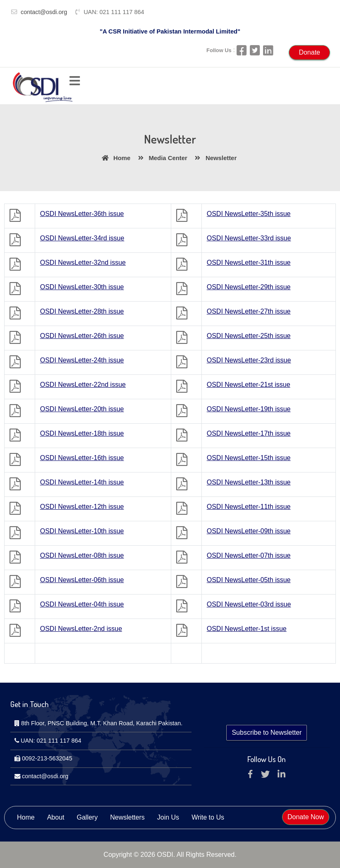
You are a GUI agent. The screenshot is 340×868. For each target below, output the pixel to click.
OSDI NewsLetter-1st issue (247, 629)
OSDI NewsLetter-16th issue (82, 458)
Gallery (87, 817)
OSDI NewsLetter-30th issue (82, 287)
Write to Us (208, 817)
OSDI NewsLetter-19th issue (249, 409)
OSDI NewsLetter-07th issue (249, 555)
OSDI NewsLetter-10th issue (82, 531)
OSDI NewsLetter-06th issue (82, 580)
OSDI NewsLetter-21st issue (249, 385)
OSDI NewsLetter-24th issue (82, 360)
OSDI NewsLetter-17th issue (249, 433)
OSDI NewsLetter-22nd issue (83, 385)
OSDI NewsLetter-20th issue (82, 409)
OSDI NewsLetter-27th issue (249, 311)
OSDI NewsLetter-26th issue (82, 336)
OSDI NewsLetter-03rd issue (249, 604)
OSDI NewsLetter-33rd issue (249, 238)
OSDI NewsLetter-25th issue (249, 336)
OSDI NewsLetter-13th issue (249, 482)
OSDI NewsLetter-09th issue (249, 531)
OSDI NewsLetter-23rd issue (249, 360)
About (56, 817)
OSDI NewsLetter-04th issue (82, 604)
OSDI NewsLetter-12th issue (82, 507)
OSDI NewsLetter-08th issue (82, 555)
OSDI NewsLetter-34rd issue (82, 238)
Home (115, 158)
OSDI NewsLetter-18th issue (82, 433)
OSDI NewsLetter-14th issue (82, 482)
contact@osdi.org (44, 12)
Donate (309, 52)
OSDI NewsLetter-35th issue (249, 214)
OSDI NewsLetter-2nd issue (81, 629)
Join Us (168, 817)
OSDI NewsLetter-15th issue (249, 458)
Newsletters (127, 817)
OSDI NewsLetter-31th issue (249, 263)
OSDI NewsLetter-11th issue (249, 507)
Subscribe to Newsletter (267, 733)
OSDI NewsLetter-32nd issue (83, 263)
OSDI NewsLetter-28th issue (82, 311)
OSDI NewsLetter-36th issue (82, 214)
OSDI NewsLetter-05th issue (249, 580)
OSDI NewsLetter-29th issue (249, 287)
